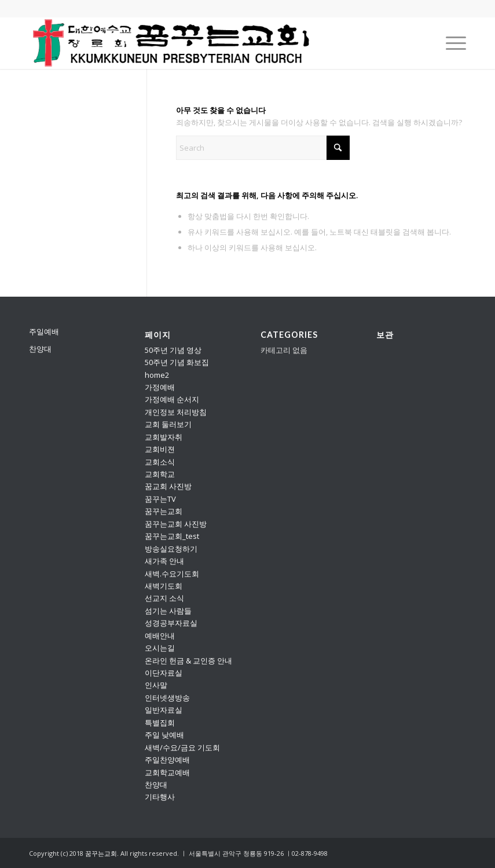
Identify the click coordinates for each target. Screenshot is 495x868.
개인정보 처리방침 (176, 412)
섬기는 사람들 (168, 611)
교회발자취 (164, 437)
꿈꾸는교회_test (172, 536)
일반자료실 (164, 710)
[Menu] (450, 43)
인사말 (156, 685)
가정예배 (160, 387)
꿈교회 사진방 (168, 486)
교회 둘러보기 (168, 424)
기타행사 (160, 797)
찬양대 (40, 349)
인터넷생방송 (167, 698)
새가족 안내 (164, 561)
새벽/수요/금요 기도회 (182, 747)
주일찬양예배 (167, 760)
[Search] (263, 148)
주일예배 (44, 331)
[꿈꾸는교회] (172, 43)
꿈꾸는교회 (164, 511)
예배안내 (160, 636)
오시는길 (160, 648)
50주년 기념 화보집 (177, 362)
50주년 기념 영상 (173, 350)
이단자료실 (164, 673)
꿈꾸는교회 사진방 (176, 524)
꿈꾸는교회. (102, 853)
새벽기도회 (164, 586)
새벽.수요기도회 (172, 574)
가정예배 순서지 (172, 399)
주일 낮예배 (164, 735)
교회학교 (160, 474)
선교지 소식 (164, 598)
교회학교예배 (167, 772)
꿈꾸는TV (160, 499)
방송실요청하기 (171, 549)
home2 (157, 375)
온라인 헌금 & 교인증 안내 (188, 661)
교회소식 (160, 462)
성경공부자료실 (171, 623)
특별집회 (160, 723)
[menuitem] (450, 43)
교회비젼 (160, 449)
